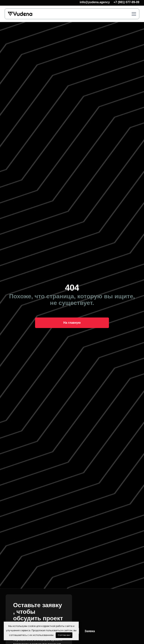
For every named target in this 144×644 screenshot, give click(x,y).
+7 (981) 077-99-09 (126, 2)
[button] (134, 14)
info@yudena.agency (95, 2)
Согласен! (64, 635)
